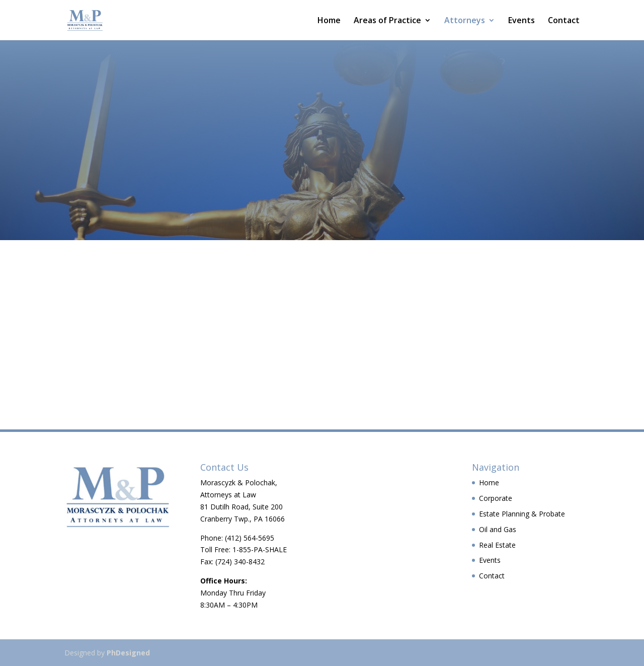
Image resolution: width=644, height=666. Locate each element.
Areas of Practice (387, 21)
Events (521, 21)
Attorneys (465, 21)
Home (329, 21)
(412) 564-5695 (250, 538)
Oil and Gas (498, 529)
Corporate (496, 498)
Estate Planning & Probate (522, 514)
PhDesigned (128, 653)
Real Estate (497, 545)
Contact (564, 21)
